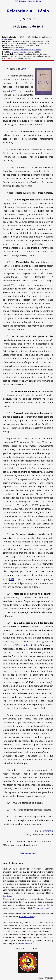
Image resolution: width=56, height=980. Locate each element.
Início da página (28, 853)
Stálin (30, 1)
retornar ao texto (42, 908)
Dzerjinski (31, 645)
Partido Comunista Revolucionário (27, 50)
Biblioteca (23, 1)
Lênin (4, 39)
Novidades (37, 1)
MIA (16, 1)
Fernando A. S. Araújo (17, 52)
